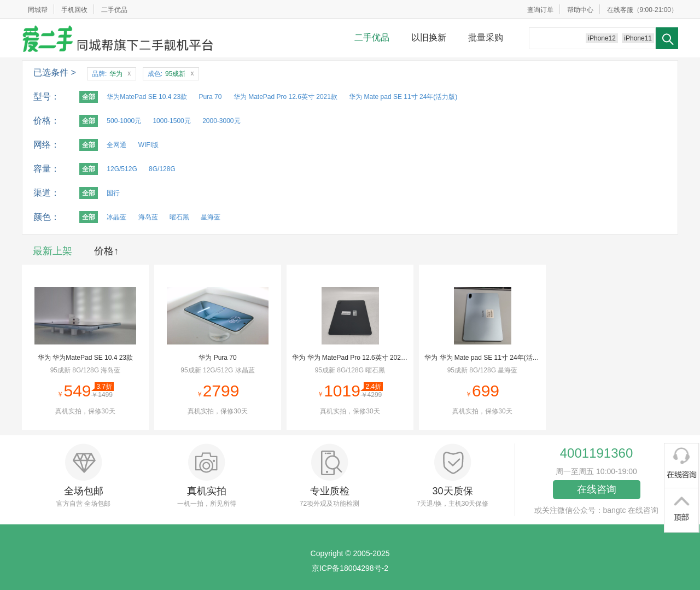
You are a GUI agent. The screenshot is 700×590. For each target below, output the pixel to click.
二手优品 (114, 10)
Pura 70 (210, 97)
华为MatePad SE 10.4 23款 (147, 97)
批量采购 (486, 37)
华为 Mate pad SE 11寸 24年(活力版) (403, 97)
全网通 (116, 145)
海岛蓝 (148, 217)
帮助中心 (580, 10)
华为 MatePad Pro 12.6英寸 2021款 (285, 97)
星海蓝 (211, 217)
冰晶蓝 (116, 217)
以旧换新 (429, 37)
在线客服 (620, 10)
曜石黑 (179, 217)
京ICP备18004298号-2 (350, 568)
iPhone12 (602, 38)
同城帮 (38, 10)
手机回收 (74, 10)
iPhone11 (638, 38)
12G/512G (122, 169)
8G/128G (162, 169)
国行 (113, 193)
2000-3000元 (221, 121)
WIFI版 (148, 145)
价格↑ (106, 251)
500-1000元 (124, 121)
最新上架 (52, 251)
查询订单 (540, 10)
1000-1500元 (171, 121)
